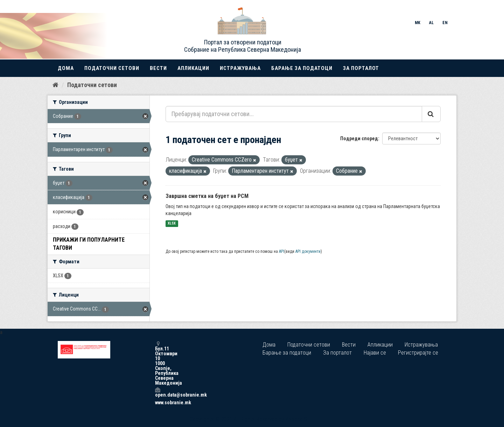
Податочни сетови (112, 68)
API (282, 251)
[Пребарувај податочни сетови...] (294, 114)
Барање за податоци (302, 68)
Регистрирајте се (418, 353)
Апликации (193, 68)
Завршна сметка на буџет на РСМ (207, 196)
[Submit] (431, 114)
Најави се (375, 353)
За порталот (361, 68)
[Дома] (55, 85)
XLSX (172, 224)
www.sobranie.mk (157, 403)
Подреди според (359, 138)
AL (431, 23)
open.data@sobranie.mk (157, 392)
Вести (158, 68)
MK (418, 23)
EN (445, 23)
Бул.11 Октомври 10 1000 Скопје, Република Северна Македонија (157, 363)
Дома (66, 68)
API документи (308, 251)
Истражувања (240, 68)
